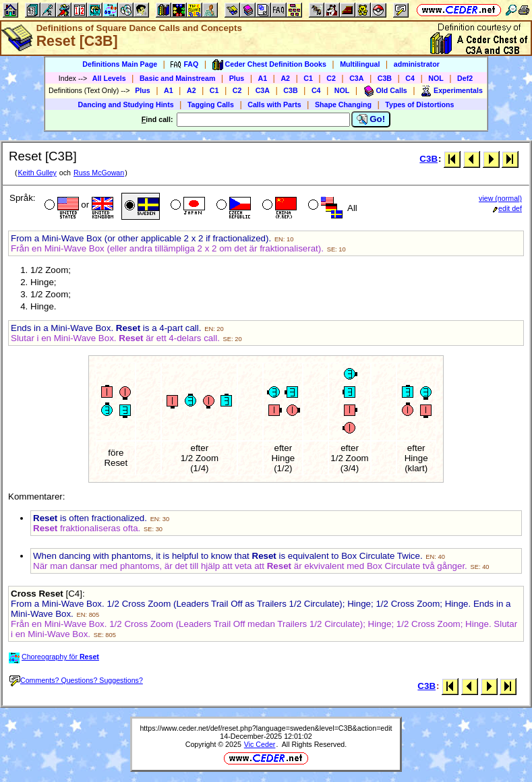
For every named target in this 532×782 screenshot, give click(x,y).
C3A (356, 78)
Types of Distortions (419, 104)
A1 (263, 78)
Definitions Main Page (120, 64)
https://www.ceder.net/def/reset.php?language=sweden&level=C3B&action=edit (266, 728)
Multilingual (360, 64)
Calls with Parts (274, 104)
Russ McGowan (99, 173)
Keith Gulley (37, 173)
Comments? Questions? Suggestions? (76, 680)
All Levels (109, 78)
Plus (237, 78)
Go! (371, 119)
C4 (410, 78)
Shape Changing (343, 104)
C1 (308, 78)
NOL (436, 78)
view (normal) (500, 198)
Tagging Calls (211, 104)
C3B (385, 78)
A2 (285, 78)
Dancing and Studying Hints (126, 104)
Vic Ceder (260, 744)
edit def (507, 208)
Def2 (465, 78)
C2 (331, 78)
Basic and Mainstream (178, 78)
